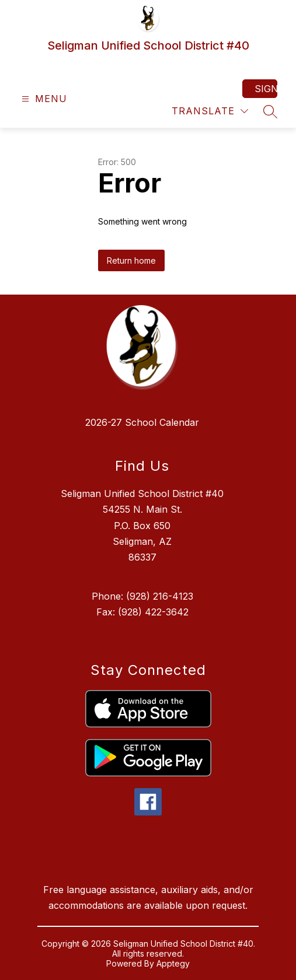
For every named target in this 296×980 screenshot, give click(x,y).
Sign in (266, 89)
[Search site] (270, 111)
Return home (131, 260)
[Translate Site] (210, 111)
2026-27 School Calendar (142, 422)
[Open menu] (43, 99)
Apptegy (173, 963)
